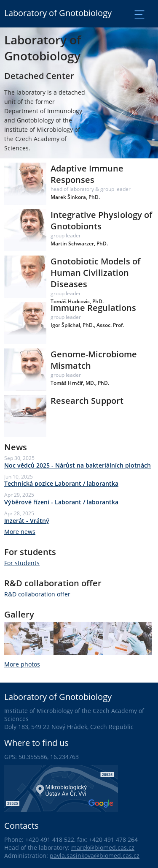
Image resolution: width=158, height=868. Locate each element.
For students (30, 552)
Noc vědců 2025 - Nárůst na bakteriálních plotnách (78, 465)
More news (20, 532)
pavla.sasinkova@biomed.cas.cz (95, 856)
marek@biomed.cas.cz (103, 848)
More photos (22, 664)
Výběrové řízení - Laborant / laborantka (61, 502)
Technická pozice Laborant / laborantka (61, 483)
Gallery (19, 614)
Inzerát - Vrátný (27, 521)
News (16, 447)
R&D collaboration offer (53, 583)
